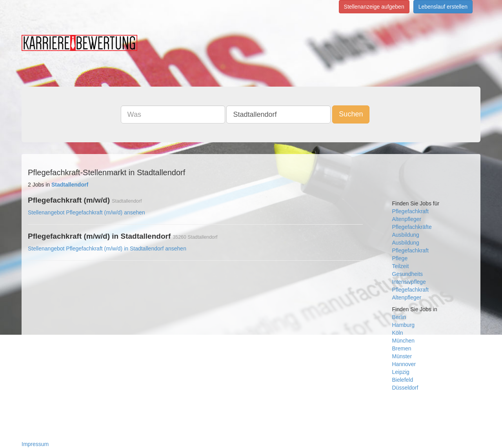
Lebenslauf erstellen (443, 7)
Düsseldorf (405, 388)
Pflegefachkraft (410, 211)
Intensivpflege (409, 282)
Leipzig (401, 372)
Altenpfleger (407, 219)
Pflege (400, 258)
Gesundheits (408, 274)
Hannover (404, 364)
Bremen (402, 348)
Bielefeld (403, 380)
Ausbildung (406, 235)
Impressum (35, 444)
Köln (398, 333)
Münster (402, 356)
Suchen (351, 114)
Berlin (399, 317)
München (404, 341)
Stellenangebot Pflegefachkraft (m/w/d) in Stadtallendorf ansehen (107, 248)
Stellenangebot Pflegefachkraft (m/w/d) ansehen (86, 212)
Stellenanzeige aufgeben (374, 7)
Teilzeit (401, 266)
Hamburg (404, 325)
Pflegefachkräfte (412, 227)
